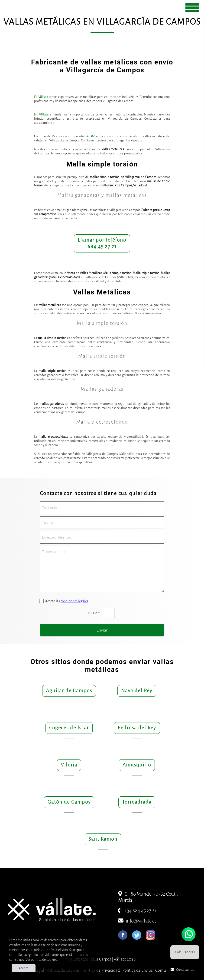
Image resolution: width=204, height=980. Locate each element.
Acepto (24, 968)
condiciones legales (74, 601)
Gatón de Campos (69, 802)
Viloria (69, 765)
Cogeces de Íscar (69, 728)
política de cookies (44, 960)
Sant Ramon (103, 839)
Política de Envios (138, 970)
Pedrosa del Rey (137, 728)
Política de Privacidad (101, 970)
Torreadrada (137, 802)
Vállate (43, 97)
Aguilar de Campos (69, 691)
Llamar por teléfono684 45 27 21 (102, 243)
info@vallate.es (137, 921)
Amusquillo (137, 765)
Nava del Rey (137, 691)
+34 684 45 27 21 (137, 911)
